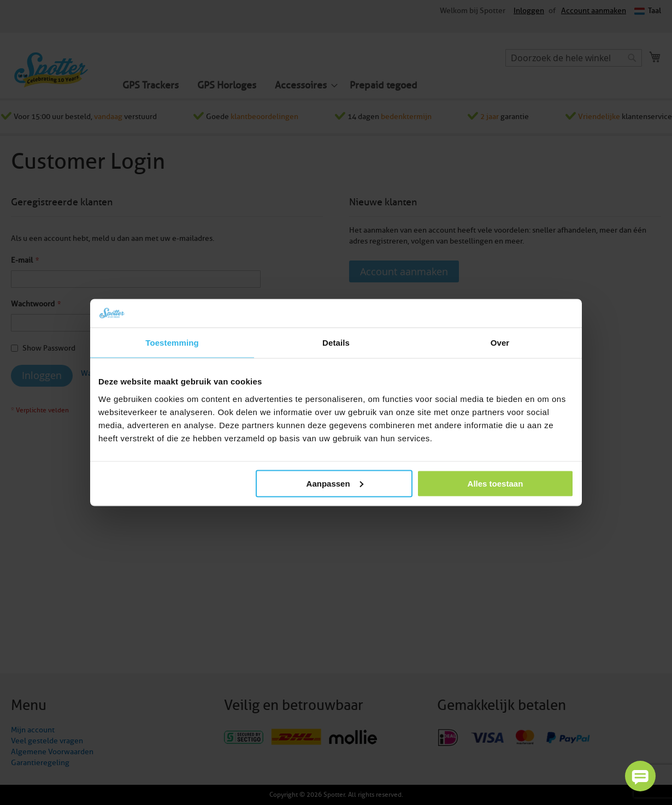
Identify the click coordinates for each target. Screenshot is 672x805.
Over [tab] (500, 343)
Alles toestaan (496, 483)
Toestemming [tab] (172, 343)
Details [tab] (336, 343)
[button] (640, 776)
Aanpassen (335, 483)
